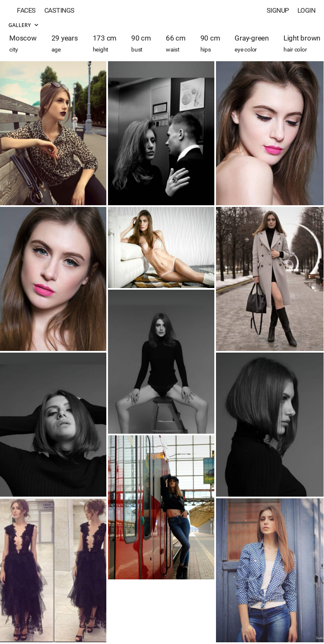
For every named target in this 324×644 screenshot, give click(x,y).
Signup (278, 10)
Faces (26, 10)
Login (306, 10)
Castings (59, 10)
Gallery (23, 25)
